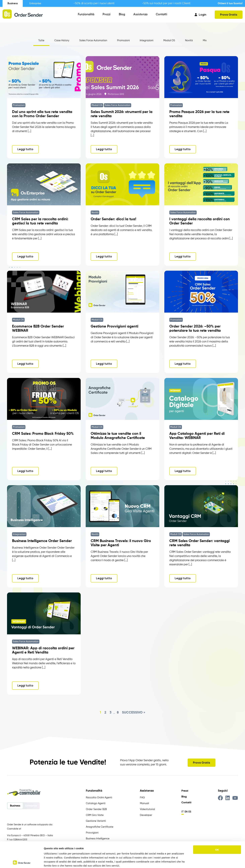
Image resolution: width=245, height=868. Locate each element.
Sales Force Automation (93, 40)
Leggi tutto (25, 149)
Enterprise (35, 3)
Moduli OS (169, 40)
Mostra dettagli (176, 861)
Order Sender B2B (96, 809)
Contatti (161, 14)
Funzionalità (86, 14)
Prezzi (107, 14)
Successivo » (134, 713)
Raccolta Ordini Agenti (99, 798)
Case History (62, 40)
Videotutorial (147, 809)
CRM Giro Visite (95, 815)
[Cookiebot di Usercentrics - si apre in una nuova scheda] (22, 861)
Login (200, 15)
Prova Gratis (229, 15)
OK (217, 824)
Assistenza (140, 14)
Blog (122, 14)
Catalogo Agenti (96, 803)
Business (13, 3)
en (186, 812)
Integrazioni (147, 40)
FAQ (142, 798)
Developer (146, 815)
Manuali (144, 803)
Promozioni (123, 40)
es (190, 812)
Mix (205, 40)
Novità (189, 40)
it (183, 812)
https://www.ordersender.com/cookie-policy (95, 848)
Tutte (41, 40)
